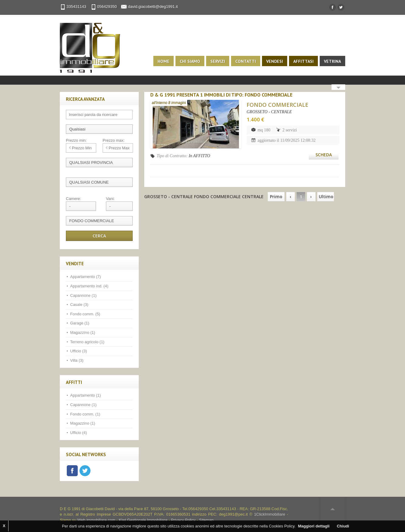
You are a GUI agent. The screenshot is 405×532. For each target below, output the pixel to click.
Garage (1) (80, 323)
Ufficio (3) (78, 351)
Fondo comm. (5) (85, 314)
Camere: (73, 199)
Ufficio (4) (78, 433)
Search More (338, 88)
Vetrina (332, 61)
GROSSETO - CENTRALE (269, 112)
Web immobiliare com (96, 520)
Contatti (246, 61)
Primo (276, 197)
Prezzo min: (76, 140)
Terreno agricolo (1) (87, 342)
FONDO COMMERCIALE (277, 105)
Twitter (85, 471)
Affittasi (303, 61)
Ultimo (326, 197)
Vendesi (275, 61)
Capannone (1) (83, 295)
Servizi (218, 61)
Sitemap (206, 520)
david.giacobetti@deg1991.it (153, 7)
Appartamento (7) (85, 277)
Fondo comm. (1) (85, 414)
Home (163, 61)
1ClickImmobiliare (270, 514)
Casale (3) (79, 305)
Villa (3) (77, 360)
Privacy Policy (183, 520)
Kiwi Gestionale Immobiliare (143, 520)
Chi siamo (190, 61)
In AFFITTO (199, 156)
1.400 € (255, 119)
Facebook (72, 471)
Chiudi (343, 526)
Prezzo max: (114, 140)
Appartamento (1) (85, 395)
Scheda (324, 155)
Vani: (110, 199)
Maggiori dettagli (314, 526)
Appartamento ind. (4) (89, 286)
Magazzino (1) (83, 332)
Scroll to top (332, 509)
